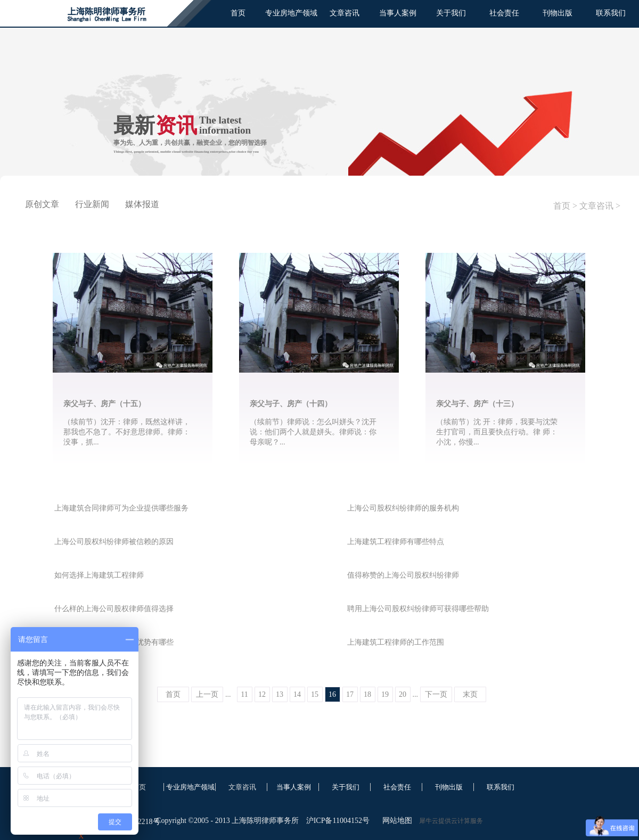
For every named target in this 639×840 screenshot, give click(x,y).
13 (280, 694)
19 (385, 694)
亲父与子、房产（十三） (477, 404)
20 (403, 694)
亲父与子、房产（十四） (291, 404)
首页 (238, 13)
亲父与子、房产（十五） (104, 404)
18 (367, 694)
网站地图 (395, 821)
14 (297, 694)
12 (262, 694)
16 (332, 694)
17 (350, 694)
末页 (470, 694)
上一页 (207, 694)
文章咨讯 (596, 206)
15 (315, 694)
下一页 (436, 694)
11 (244, 694)
